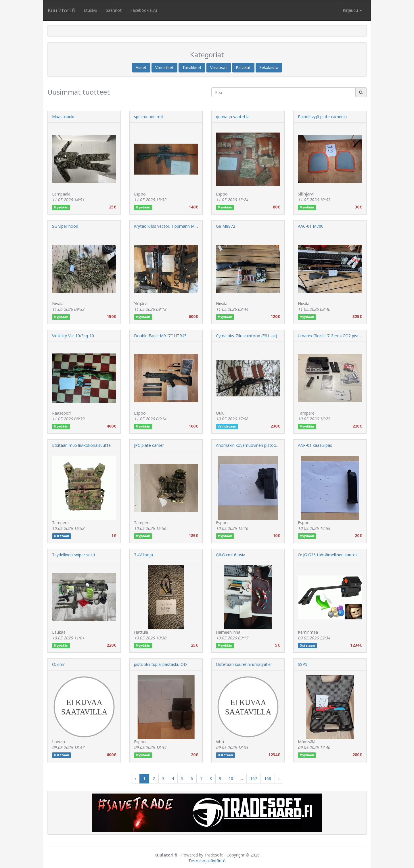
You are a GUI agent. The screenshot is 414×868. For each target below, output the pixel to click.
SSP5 (303, 664)
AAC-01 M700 (311, 226)
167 (254, 778)
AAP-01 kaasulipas (315, 445)
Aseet (141, 67)
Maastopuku (64, 117)
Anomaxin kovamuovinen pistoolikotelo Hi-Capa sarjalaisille (272, 445)
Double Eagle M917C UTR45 (160, 336)
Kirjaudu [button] (352, 10)
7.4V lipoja (143, 555)
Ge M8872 (226, 226)
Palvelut (243, 67)
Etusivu (90, 10)
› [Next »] (279, 778)
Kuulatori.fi (61, 10)
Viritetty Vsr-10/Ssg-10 (73, 336)
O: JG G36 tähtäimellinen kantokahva (332, 555)
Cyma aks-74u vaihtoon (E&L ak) (247, 336)
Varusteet (164, 67)
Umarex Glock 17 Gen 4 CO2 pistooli (332, 336)
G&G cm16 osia (231, 555)
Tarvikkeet (192, 67)
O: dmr (58, 664)
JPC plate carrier (149, 445)
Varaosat (219, 67)
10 (231, 778)
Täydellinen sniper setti (73, 555)
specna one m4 (148, 117)
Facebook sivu (144, 10)
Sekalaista (269, 67)
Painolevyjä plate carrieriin (322, 117)
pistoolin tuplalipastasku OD (160, 664)
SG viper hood (65, 226)
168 (268, 778)
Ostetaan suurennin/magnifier (244, 664)
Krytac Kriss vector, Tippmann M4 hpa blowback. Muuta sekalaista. (196, 226)
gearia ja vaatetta (233, 117)
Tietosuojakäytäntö (207, 861)
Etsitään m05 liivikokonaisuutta (81, 445)
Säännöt (114, 10)
